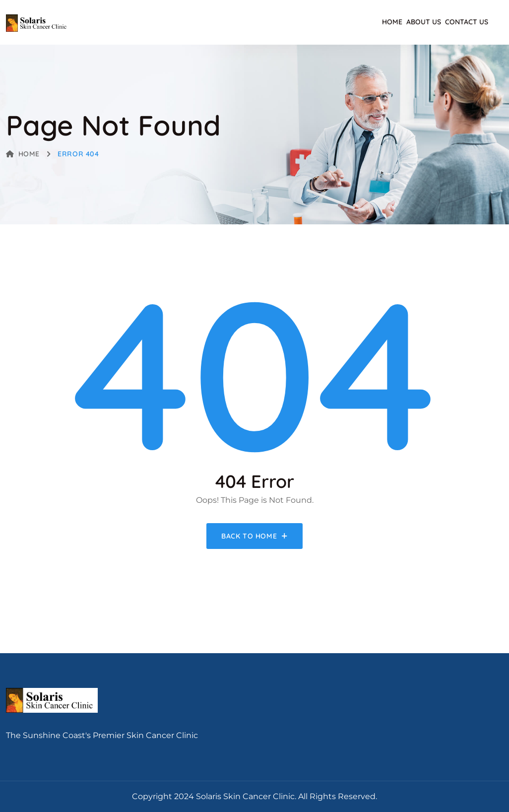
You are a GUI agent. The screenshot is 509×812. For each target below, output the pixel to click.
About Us (424, 22)
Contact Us (467, 22)
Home (392, 22)
